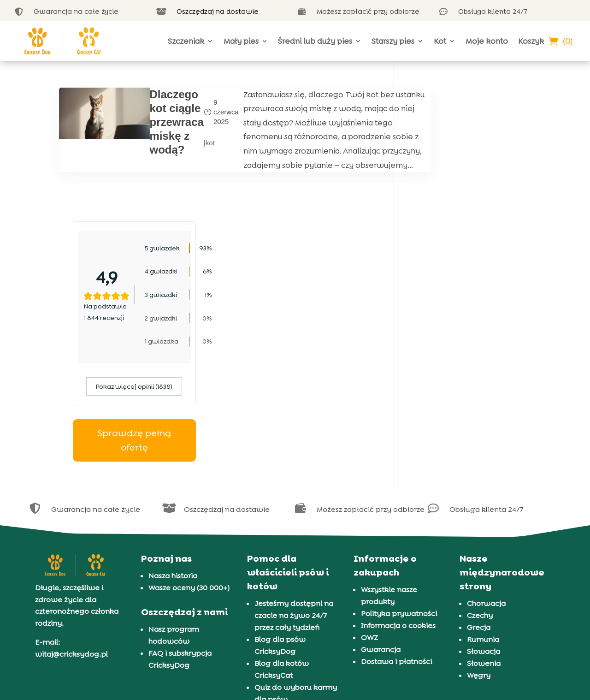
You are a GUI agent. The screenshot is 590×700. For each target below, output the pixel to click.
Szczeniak (186, 41)
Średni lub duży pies (315, 41)
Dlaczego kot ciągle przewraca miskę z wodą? (164, 122)
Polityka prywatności (399, 494)
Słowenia (484, 543)
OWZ (369, 518)
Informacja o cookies (398, 506)
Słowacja (484, 531)
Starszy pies (393, 41)
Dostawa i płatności (396, 542)
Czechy (480, 495)
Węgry (479, 555)
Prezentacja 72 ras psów (297, 591)
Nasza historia (173, 456)
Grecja (479, 507)
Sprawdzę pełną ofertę (470, 320)
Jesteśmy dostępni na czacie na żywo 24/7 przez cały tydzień (294, 495)
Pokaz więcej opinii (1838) (470, 267)
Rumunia (483, 519)
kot (198, 157)
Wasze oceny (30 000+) (189, 468)
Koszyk (531, 41)
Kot (440, 41)
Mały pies (241, 41)
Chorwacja (486, 483)
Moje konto (487, 41)
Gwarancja (381, 530)
